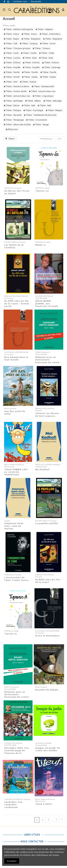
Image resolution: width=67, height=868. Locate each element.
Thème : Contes (29, 53)
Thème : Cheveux (41, 48)
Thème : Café (11, 43)
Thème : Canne (48, 43)
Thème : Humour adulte (15, 91)
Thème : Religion (54, 110)
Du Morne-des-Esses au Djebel (17, 192)
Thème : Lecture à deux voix (42, 91)
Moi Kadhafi (42, 469)
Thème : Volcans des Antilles (17, 125)
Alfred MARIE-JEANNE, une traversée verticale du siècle (47, 305)
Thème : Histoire (28, 82)
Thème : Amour (11, 34)
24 (60, 139)
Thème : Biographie (31, 39)
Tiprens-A (10, 634)
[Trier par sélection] (47, 139)
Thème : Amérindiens (50, 34)
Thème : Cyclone (12, 58)
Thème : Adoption (44, 29)
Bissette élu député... (48, 690)
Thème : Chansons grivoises (17, 48)
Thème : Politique (12, 110)
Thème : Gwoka (30, 77)
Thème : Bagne (11, 39)
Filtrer (10, 139)
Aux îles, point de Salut (15, 412)
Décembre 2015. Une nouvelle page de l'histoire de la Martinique (17, 752)
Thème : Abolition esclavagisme (18, 29)
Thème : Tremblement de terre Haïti (40, 115)
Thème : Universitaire (36, 120)
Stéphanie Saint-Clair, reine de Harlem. (14, 526)
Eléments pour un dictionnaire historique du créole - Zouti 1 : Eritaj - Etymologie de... (48, 362)
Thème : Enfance (12, 63)
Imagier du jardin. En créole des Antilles (48, 749)
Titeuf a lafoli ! (44, 804)
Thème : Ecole (30, 58)
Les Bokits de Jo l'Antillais (14, 246)
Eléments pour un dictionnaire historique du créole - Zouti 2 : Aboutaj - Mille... (17, 697)
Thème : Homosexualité (43, 86)
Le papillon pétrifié (47, 523)
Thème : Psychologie (33, 110)
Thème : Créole (47, 53)
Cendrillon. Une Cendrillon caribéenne (13, 805)
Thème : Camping (29, 43)
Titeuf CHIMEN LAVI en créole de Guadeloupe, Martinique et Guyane (17, 473)
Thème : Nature (12, 105)
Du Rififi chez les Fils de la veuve (48, 581)
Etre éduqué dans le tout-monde (16, 358)
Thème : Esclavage (51, 67)
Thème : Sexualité (13, 115)
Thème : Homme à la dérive (16, 86)
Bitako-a (40, 245)
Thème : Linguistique (43, 96)
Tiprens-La (42, 191)
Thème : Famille (12, 72)
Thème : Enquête (12, 67)
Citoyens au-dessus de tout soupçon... (47, 414)
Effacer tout (12, 129)
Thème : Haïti (11, 82)
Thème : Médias (33, 101)
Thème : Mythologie (13, 101)
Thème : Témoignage (14, 120)
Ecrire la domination (47, 636)
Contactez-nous (20, 1)
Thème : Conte (11, 53)
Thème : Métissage (52, 101)
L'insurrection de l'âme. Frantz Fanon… (17, 579)
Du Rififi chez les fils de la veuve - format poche (17, 303)
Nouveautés (36, 1)
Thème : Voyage (41, 125)
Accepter (12, 861)
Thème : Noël (28, 105)
